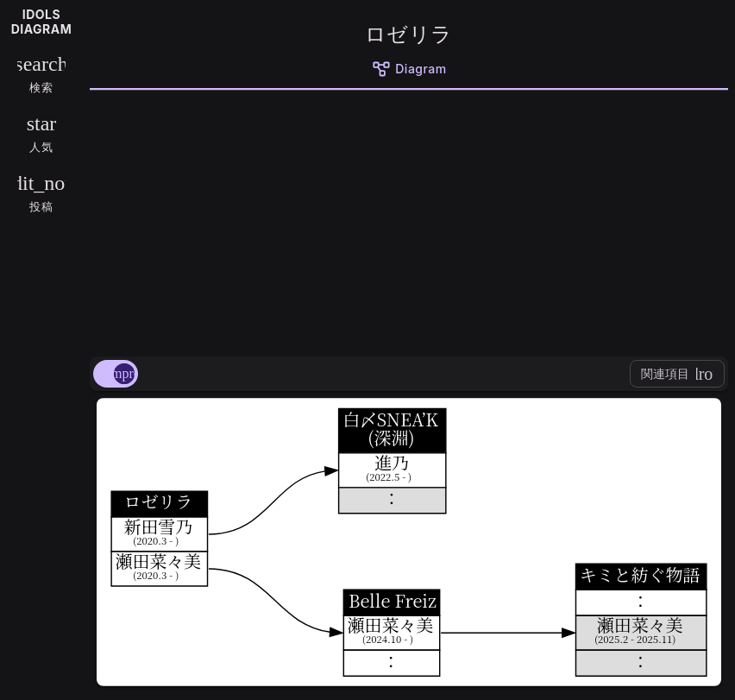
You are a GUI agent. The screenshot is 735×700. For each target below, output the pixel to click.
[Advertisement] (409, 220)
